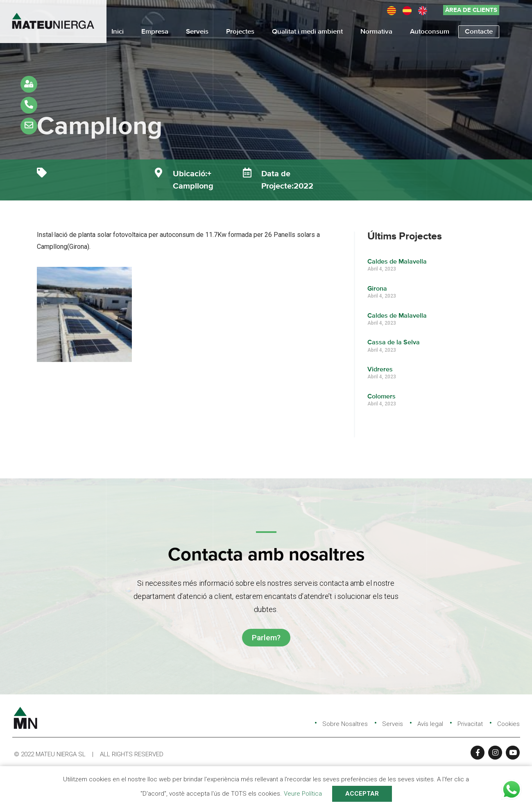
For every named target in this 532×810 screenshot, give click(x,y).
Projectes (240, 32)
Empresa (155, 32)
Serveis (197, 32)
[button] (471, 10)
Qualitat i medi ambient (307, 32)
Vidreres (380, 370)
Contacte (479, 32)
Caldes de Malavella (397, 262)
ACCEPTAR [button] (362, 794)
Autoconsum (430, 32)
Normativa (376, 32)
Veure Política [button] (303, 794)
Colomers (381, 397)
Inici (118, 32)
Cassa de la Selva (394, 343)
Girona (377, 289)
